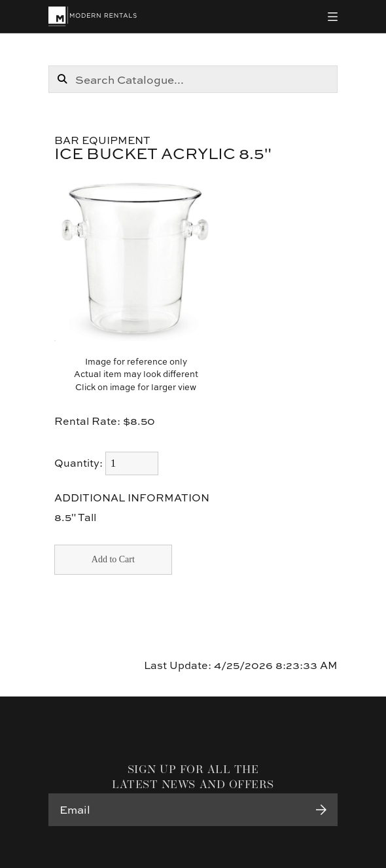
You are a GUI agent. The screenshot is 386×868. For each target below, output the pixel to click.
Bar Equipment (102, 140)
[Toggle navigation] (333, 17)
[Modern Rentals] (93, 16)
